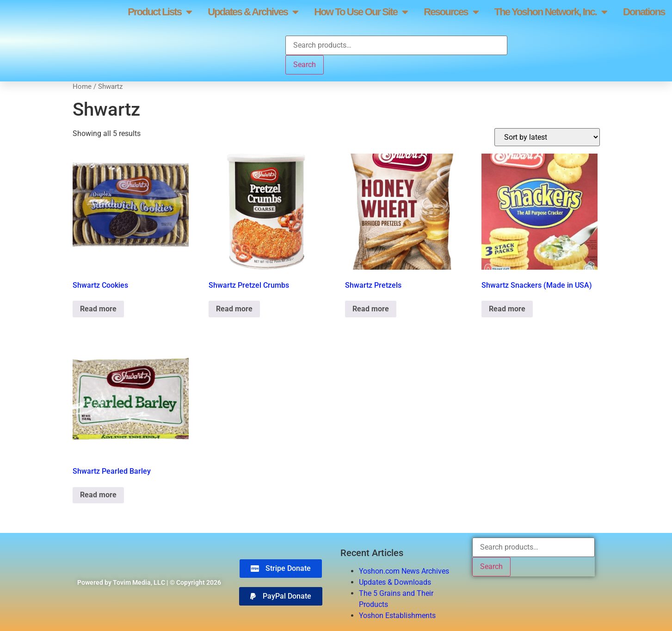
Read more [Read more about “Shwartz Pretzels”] (371, 309)
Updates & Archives (253, 12)
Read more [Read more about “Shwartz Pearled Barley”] (98, 495)
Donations (644, 12)
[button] (281, 596)
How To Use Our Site (361, 12)
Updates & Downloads (395, 582)
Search (305, 65)
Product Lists (160, 12)
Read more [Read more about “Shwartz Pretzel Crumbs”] (234, 309)
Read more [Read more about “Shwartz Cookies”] (98, 309)
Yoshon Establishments (397, 616)
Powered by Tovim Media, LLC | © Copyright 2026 (149, 582)
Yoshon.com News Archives (404, 571)
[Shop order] (547, 137)
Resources (451, 12)
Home (82, 87)
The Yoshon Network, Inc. (551, 12)
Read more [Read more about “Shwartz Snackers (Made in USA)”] (507, 309)
